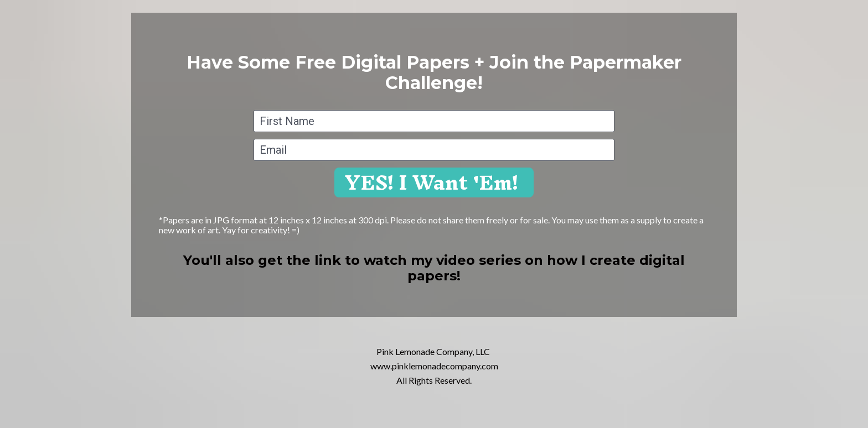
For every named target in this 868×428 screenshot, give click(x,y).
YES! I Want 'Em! (434, 182)
